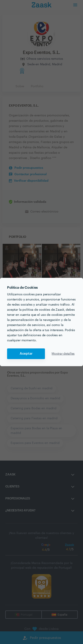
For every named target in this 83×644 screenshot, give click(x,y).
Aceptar (26, 354)
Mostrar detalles (63, 354)
